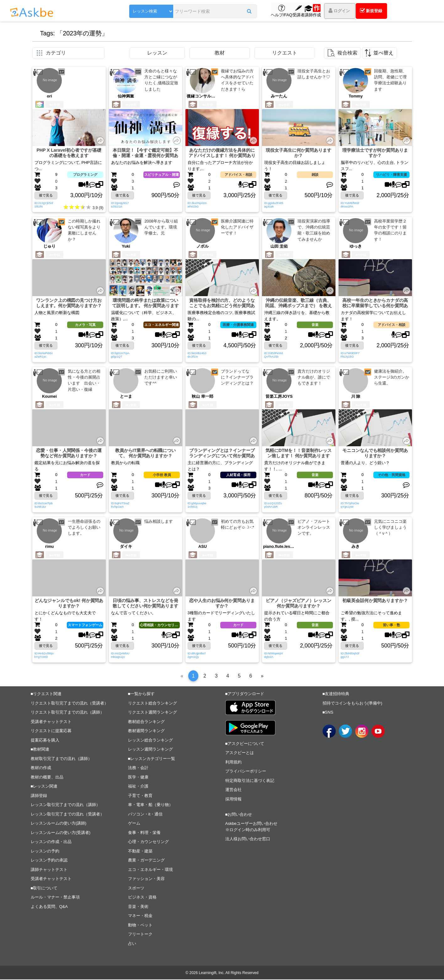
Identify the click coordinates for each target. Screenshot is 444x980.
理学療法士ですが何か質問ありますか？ (375, 153)
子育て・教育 (140, 796)
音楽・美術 (138, 907)
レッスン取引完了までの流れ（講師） (65, 805)
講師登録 (39, 796)
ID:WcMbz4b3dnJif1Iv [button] (197, 355)
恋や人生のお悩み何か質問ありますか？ (222, 604)
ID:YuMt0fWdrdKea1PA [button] (350, 205)
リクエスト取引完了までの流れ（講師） (67, 713)
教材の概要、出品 (47, 778)
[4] (228, 676)
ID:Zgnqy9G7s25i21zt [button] (120, 205)
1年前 (131, 255)
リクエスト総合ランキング (152, 704)
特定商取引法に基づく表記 (250, 781)
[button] (226, 12)
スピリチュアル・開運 (162, 175)
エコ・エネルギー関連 (162, 325)
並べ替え (383, 53)
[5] (239, 676)
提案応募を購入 (45, 741)
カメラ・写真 (85, 325)
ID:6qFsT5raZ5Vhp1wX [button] (120, 505)
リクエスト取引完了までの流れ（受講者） (70, 704)
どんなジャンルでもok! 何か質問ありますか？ (69, 604)
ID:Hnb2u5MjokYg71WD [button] (44, 655)
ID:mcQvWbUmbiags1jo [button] (120, 655)
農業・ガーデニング (146, 861)
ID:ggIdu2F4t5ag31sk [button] (274, 205)
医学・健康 (138, 778)
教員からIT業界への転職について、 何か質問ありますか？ (145, 453)
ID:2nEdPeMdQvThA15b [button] (274, 355)
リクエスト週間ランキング (152, 713)
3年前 (207, 105)
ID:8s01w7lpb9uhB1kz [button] (44, 505)
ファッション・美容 (146, 879)
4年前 (284, 105)
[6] (251, 676)
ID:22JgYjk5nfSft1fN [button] (44, 205)
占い (132, 944)
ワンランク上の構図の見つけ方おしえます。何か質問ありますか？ (69, 303)
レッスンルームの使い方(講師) (59, 824)
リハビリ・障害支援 (391, 175)
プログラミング (85, 175)
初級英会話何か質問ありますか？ (375, 601)
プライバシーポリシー (246, 772)
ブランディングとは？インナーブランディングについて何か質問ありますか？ (222, 454)
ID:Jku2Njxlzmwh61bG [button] (197, 205)
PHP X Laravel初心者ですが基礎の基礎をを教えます (69, 153)
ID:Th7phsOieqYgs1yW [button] (350, 505)
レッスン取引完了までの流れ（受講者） (67, 815)
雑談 (315, 175)
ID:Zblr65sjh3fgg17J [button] (350, 655)
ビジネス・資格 (142, 898)
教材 (220, 53)
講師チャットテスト (49, 870)
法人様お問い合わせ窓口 (248, 839)
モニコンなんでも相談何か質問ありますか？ (375, 453)
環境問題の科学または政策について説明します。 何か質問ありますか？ (145, 303)
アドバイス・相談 (238, 175)
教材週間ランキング (146, 731)
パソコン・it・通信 (145, 815)
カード (85, 475)
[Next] (262, 676)
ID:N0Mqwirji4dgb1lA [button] (274, 655)
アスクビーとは (240, 753)
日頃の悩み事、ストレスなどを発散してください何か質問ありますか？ (145, 604)
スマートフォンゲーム (85, 626)
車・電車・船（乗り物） (150, 805)
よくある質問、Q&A (49, 907)
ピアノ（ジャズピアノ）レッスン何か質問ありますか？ (299, 604)
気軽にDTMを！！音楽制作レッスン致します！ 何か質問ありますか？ (299, 454)
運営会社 (233, 790)
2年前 (54, 105)
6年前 (361, 105)
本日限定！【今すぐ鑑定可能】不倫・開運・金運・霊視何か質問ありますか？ (145, 153)
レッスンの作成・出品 (51, 842)
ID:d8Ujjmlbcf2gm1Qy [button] (197, 655)
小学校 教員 (162, 475)
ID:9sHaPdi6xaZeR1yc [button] (44, 355)
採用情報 (233, 800)
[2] (205, 676)
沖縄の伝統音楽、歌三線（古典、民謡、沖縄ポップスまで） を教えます (298, 303)
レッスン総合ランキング (150, 741)
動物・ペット (140, 926)
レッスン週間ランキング (150, 750)
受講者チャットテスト (51, 722)
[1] (193, 676)
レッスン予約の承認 (49, 861)
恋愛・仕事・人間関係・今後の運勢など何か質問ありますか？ (69, 453)
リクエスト (285, 53)
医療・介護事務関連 (238, 325)
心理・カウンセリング (148, 842)
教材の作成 (41, 768)
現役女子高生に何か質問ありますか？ (299, 153)
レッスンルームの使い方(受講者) (61, 833)
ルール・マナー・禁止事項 (55, 898)
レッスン (157, 53)
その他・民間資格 (392, 475)
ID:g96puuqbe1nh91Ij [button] (197, 505)
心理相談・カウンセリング (160, 626)
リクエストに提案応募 (51, 731)
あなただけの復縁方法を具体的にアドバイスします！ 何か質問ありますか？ (222, 153)
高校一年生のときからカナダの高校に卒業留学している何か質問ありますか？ (375, 303)
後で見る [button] (46, 195)
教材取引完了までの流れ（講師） (61, 759)
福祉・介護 (138, 787)
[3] (216, 676)
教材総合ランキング (146, 722)
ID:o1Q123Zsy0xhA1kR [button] (273, 505)
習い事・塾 (391, 626)
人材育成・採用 (238, 475)
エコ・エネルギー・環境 (150, 870)
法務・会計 (138, 768)
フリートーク (140, 935)
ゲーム (134, 824)
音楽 (315, 325)
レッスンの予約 (45, 852)
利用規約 (233, 763)
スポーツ (136, 889)
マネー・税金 (140, 916)
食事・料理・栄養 (144, 833)
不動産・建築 (140, 852)
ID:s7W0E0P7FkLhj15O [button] (350, 355)
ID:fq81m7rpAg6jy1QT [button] (120, 355)
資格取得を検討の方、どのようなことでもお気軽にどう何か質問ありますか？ (222, 303)
